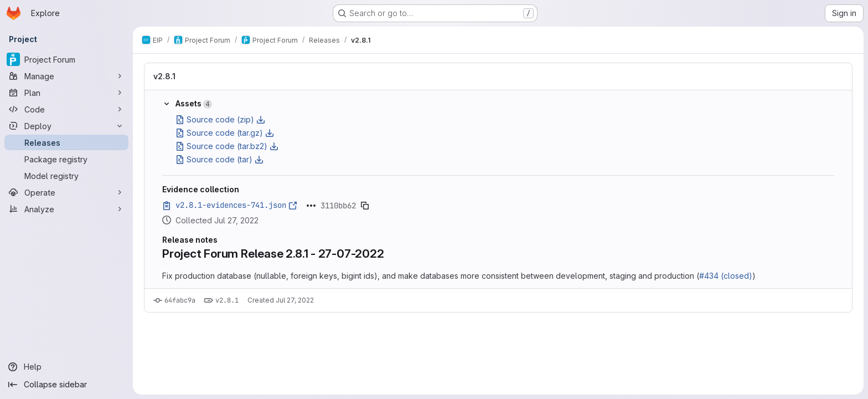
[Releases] (66, 142)
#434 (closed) (726, 276)
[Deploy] (66, 126)
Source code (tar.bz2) (227, 146)
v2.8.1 (164, 76)
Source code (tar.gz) (225, 133)
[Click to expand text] (311, 206)
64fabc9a (180, 300)
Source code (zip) (220, 119)
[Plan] (66, 93)
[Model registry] (66, 176)
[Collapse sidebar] (66, 385)
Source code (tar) (219, 159)
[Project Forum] (66, 59)
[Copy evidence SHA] (365, 206)
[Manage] (66, 76)
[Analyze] (66, 209)
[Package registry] (66, 159)
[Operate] (66, 192)
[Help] (66, 367)
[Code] (66, 109)
